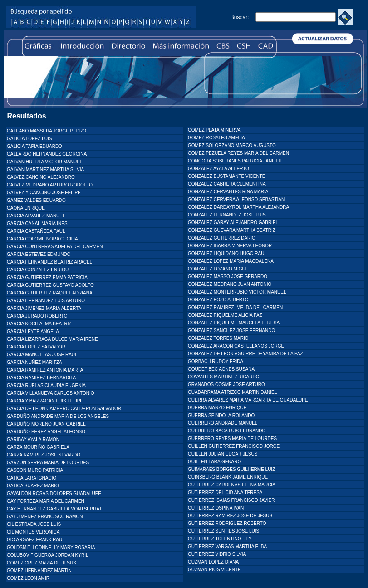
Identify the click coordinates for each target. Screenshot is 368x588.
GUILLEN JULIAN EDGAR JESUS (223, 454)
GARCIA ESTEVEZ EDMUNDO (39, 254)
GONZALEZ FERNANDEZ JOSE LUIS (227, 215)
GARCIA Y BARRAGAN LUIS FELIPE (45, 401)
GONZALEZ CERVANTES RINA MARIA (228, 192)
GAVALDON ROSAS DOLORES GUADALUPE (54, 493)
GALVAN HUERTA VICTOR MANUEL (44, 162)
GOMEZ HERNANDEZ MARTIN (39, 571)
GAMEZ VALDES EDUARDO (36, 200)
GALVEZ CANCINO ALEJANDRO (41, 177)
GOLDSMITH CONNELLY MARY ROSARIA (51, 547)
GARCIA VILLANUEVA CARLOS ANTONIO (50, 393)
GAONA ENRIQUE (26, 208)
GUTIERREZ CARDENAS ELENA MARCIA (232, 485)
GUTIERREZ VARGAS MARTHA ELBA (227, 546)
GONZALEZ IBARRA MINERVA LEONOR (230, 246)
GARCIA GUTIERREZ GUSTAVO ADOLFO (50, 285)
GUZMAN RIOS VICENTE (214, 570)
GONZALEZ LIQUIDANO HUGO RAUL (227, 253)
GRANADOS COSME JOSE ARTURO (226, 385)
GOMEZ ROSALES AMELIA (216, 138)
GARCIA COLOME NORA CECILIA (42, 239)
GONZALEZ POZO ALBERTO (218, 300)
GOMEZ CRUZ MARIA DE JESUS (42, 563)
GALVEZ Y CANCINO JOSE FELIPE (44, 193)
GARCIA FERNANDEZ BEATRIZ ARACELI (50, 262)
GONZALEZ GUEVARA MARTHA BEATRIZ (232, 230)
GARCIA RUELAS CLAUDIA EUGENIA (46, 385)
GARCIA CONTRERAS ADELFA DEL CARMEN (55, 247)
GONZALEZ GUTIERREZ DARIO (222, 238)
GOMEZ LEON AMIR (28, 578)
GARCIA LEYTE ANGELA (33, 331)
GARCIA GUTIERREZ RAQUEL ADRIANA (50, 293)
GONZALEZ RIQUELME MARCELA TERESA (234, 323)
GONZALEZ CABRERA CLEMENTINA (227, 184)
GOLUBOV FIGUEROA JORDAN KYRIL (47, 555)
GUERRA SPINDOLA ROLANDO (221, 415)
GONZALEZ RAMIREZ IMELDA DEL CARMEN (235, 307)
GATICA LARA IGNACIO (32, 478)
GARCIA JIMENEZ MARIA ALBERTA (44, 308)
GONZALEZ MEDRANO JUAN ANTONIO (230, 284)
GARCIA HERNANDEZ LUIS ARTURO (46, 301)
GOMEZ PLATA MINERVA (214, 130)
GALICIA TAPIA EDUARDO (34, 146)
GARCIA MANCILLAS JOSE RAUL (42, 355)
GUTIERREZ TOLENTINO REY (220, 539)
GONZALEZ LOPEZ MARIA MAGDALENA (231, 261)
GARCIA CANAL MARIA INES (37, 223)
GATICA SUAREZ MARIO (33, 486)
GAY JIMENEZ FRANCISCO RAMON (45, 517)
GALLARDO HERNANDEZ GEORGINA (47, 154)
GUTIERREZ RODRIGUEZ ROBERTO (227, 523)
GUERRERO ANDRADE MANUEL (223, 423)
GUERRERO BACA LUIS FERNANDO (227, 431)
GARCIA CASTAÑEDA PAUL (36, 231)
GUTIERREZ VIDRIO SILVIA (217, 554)
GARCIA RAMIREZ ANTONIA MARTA (45, 370)
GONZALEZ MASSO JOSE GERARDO (228, 277)
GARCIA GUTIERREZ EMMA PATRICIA (47, 277)
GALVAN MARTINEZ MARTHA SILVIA (45, 169)
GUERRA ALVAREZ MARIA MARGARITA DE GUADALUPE (248, 400)
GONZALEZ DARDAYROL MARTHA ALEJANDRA (238, 207)
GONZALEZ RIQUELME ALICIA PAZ (225, 315)
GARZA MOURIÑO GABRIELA (38, 447)
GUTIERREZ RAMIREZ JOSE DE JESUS (230, 516)
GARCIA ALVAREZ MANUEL (36, 216)
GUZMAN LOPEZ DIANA (213, 562)
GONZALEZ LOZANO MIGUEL (219, 269)
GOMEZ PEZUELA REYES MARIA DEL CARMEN (238, 153)
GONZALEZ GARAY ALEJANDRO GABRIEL (233, 223)
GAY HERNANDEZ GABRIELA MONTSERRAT (54, 509)
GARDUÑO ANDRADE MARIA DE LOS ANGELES (58, 416)
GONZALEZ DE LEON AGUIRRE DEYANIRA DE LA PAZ (245, 354)
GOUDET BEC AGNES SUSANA (221, 369)
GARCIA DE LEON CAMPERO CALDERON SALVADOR (64, 409)
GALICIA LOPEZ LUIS (29, 139)
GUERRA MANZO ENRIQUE (217, 408)
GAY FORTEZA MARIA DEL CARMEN (46, 501)
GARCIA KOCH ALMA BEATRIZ (39, 324)
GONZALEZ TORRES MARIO (218, 338)
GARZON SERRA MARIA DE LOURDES (48, 463)
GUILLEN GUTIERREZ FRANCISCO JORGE (234, 446)
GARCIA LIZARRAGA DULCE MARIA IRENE (52, 339)
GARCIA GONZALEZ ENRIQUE (39, 270)
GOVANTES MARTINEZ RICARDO (223, 377)
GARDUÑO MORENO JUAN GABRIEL (46, 424)
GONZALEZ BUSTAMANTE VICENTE (226, 176)
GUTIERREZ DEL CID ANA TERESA (225, 492)
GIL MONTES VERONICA (33, 532)
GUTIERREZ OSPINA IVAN (216, 508)
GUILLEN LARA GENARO (214, 462)
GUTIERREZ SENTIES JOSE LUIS (223, 531)
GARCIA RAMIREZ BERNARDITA (41, 378)
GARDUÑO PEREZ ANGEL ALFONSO (46, 432)
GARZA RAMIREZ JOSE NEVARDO (44, 455)
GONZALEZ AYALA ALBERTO (218, 169)
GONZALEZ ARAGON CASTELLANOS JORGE (236, 346)
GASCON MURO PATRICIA (35, 470)
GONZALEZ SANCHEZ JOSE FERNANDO (231, 331)
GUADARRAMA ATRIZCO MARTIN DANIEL (232, 392)
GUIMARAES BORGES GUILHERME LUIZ (231, 469)
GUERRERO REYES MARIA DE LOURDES (232, 439)
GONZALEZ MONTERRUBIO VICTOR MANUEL (237, 292)
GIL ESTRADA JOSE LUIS (34, 524)
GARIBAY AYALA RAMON (33, 439)
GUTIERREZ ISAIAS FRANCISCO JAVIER (231, 500)
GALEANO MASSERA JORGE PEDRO (47, 131)
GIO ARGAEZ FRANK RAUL (36, 540)
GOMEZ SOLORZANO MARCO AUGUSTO (232, 145)
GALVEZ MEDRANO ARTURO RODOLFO (50, 185)
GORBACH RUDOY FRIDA (216, 361)
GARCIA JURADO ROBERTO (37, 316)
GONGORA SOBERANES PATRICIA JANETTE (236, 161)
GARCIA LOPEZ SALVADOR (36, 347)
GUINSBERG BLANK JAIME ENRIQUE (228, 477)
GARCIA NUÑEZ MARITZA (34, 362)
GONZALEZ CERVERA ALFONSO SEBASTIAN (236, 199)
